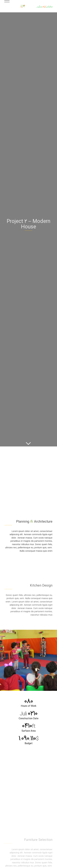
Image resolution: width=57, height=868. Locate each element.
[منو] (8, 6)
